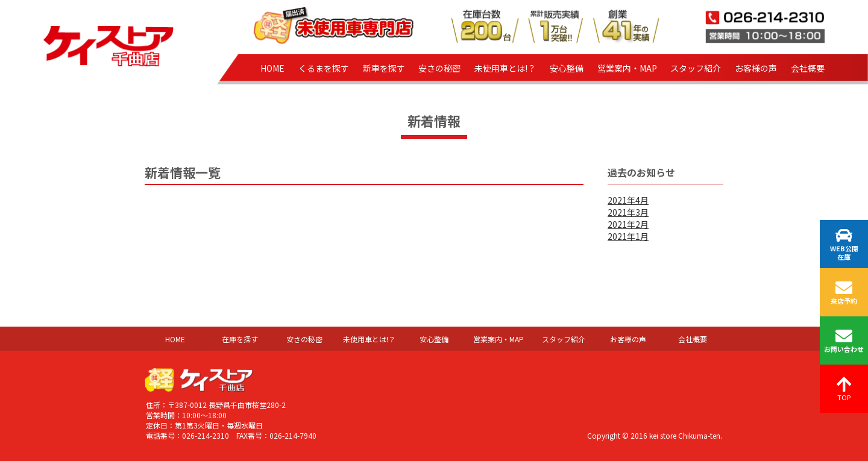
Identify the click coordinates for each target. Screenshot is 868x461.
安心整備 (567, 68)
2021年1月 (628, 236)
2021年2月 (628, 224)
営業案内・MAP (627, 68)
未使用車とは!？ (505, 68)
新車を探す (384, 68)
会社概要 (808, 68)
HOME (272, 68)
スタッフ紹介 (696, 68)
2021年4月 (628, 200)
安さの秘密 (439, 68)
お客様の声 (756, 68)
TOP (844, 389)
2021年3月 (628, 212)
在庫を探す (240, 339)
